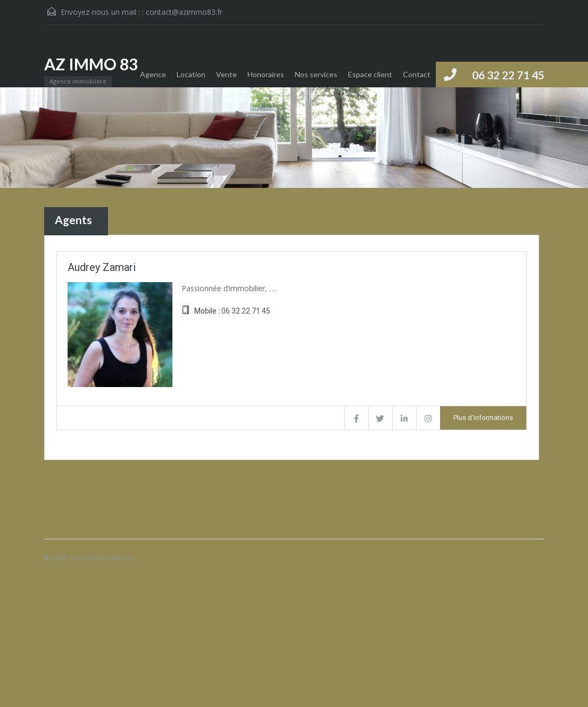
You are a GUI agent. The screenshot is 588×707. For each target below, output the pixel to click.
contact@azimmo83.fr (184, 12)
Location (191, 74)
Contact (417, 74)
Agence (153, 74)
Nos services (316, 74)
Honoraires (266, 74)
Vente (226, 74)
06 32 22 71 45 (508, 75)
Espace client (370, 74)
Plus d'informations (483, 418)
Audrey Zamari (102, 267)
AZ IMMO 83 (91, 64)
